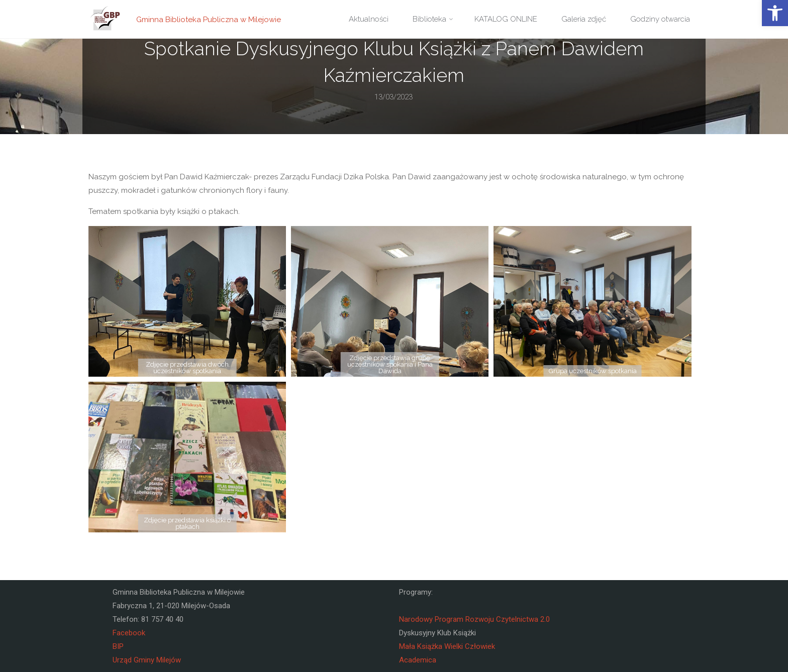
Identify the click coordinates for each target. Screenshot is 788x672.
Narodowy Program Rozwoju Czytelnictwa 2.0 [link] (474, 619)
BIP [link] (118, 646)
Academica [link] (418, 660)
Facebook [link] (129, 633)
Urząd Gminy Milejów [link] (147, 660)
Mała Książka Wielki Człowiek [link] (447, 646)
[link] (775, 13)
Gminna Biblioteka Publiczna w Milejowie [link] (209, 19)
